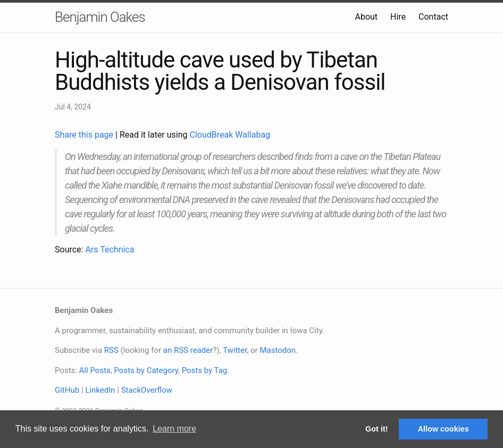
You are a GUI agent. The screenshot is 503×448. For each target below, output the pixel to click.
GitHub (67, 390)
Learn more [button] (174, 429)
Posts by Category (146, 370)
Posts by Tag (205, 370)
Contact (433, 17)
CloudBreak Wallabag (230, 135)
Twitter (235, 350)
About (366, 17)
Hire (398, 17)
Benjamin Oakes (100, 17)
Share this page (85, 135)
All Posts (95, 370)
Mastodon (278, 350)
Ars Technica (110, 250)
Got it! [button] (376, 429)
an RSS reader (188, 350)
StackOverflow (147, 390)
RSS (111, 350)
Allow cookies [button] (443, 429)
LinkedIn (100, 390)
